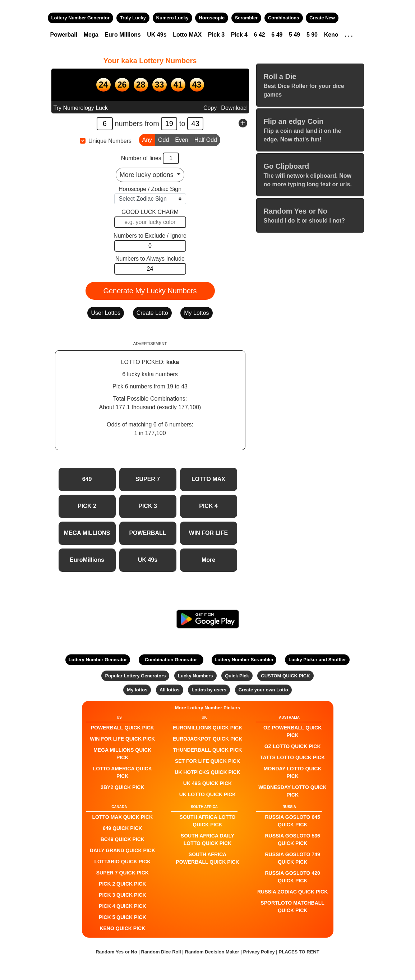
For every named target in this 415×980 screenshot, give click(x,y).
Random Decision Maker (212, 952)
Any (147, 139)
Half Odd (206, 139)
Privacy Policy (259, 952)
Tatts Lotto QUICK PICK (292, 757)
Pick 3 (216, 35)
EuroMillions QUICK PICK (208, 728)
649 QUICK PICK (123, 828)
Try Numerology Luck (81, 108)
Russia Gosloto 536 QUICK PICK (293, 839)
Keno (331, 35)
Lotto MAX (187, 35)
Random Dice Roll (162, 952)
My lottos (137, 690)
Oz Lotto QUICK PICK (293, 746)
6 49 (277, 35)
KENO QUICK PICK (122, 928)
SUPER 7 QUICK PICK (123, 873)
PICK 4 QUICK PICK (122, 906)
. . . (349, 35)
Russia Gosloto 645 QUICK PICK (293, 821)
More (208, 560)
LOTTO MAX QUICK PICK (123, 817)
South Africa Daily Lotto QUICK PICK (207, 839)
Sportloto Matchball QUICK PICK (292, 907)
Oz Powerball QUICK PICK (292, 731)
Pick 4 (239, 35)
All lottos (170, 690)
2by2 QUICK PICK (122, 787)
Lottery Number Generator (81, 18)
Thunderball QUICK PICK (208, 750)
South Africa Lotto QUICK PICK (208, 821)
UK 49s (157, 35)
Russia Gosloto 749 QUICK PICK (293, 858)
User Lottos (106, 313)
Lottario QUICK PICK (122, 862)
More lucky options (147, 175)
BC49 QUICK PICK (123, 839)
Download (234, 108)
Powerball (64, 35)
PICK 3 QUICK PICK (122, 895)
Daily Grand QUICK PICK (123, 850)
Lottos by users (209, 690)
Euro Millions (123, 35)
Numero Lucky (172, 18)
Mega (91, 35)
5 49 (294, 35)
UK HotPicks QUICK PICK (207, 772)
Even (181, 139)
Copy (210, 108)
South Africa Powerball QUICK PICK (207, 858)
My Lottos (196, 313)
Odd (163, 139)
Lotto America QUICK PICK (123, 772)
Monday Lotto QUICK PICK (293, 772)
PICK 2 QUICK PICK (122, 884)
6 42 (260, 35)
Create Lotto (152, 313)
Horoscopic (212, 18)
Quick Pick (237, 676)
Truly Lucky (133, 18)
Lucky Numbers (195, 676)
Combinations (284, 18)
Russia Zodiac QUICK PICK (292, 892)
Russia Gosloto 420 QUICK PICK (293, 877)
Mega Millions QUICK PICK (122, 754)
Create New (322, 18)
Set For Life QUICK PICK (207, 761)
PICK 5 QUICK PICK (122, 917)
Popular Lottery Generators (135, 676)
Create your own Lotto (263, 690)
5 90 (312, 35)
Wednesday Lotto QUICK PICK (292, 791)
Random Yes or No (116, 952)
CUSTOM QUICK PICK (285, 676)
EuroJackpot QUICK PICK (208, 739)
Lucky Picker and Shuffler (317, 660)
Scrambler (246, 18)
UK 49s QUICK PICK (207, 783)
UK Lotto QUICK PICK (208, 794)
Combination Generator (171, 660)
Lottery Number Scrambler (244, 660)
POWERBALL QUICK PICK (123, 728)
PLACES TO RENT (299, 952)
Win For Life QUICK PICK (122, 739)
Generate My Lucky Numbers (150, 291)
